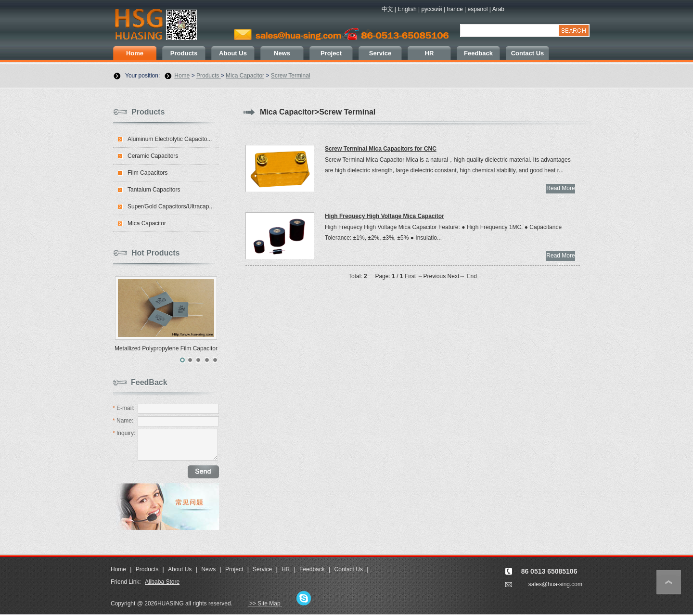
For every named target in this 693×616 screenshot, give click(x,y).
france (455, 9)
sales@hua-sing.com (555, 584)
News (282, 53)
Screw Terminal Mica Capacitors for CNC (381, 149)
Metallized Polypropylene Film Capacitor (166, 348)
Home (135, 53)
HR (430, 53)
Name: (123, 421)
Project (331, 53)
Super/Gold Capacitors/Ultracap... (171, 206)
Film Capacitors (148, 173)
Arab (498, 9)
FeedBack (149, 382)
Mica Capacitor (245, 76)
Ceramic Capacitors (153, 156)
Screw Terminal (291, 76)
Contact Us (528, 53)
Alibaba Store (162, 582)
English (407, 9)
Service (380, 53)
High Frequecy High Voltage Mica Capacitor (385, 216)
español (477, 9)
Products (184, 53)
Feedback (478, 53)
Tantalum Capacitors (154, 190)
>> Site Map (265, 603)
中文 (387, 9)
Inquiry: (124, 433)
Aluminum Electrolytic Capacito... (170, 139)
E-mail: (123, 408)
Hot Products (155, 253)
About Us (233, 53)
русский (431, 9)
